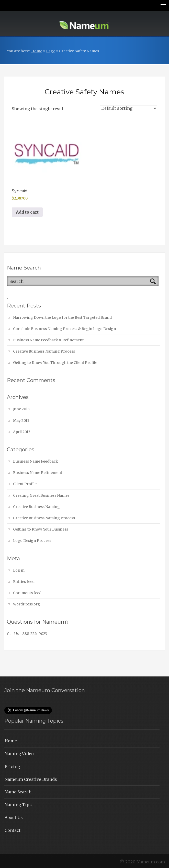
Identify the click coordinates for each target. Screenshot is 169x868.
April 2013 (22, 432)
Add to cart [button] (27, 212)
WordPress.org (27, 604)
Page (51, 51)
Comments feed (27, 593)
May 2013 (21, 421)
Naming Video (19, 754)
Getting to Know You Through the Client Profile (55, 363)
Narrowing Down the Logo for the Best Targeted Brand (62, 317)
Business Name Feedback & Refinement (48, 340)
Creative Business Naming (36, 507)
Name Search (18, 792)
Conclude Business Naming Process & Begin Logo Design (65, 329)
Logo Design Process (32, 541)
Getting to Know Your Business (41, 529)
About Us (14, 817)
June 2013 (21, 409)
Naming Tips (18, 805)
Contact (13, 830)
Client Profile (25, 484)
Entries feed (24, 582)
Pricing (12, 766)
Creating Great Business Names (41, 495)
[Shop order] (129, 108)
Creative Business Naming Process (44, 351)
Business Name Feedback (36, 461)
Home (37, 51)
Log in (19, 570)
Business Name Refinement (38, 473)
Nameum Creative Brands (31, 779)
